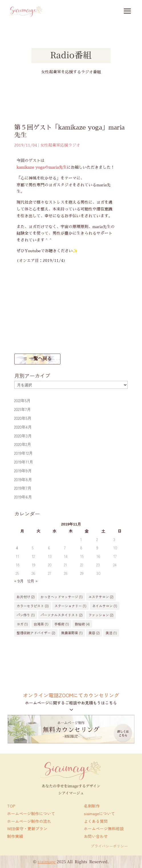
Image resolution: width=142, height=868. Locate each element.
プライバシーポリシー (109, 846)
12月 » (32, 581)
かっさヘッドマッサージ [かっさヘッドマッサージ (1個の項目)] (62, 597)
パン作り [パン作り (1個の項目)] (26, 615)
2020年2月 (23, 444)
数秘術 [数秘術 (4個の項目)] (82, 624)
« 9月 (19, 581)
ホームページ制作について (31, 813)
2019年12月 (24, 453)
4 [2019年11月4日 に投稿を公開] (17, 548)
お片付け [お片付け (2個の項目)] (26, 597)
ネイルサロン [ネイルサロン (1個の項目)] (105, 606)
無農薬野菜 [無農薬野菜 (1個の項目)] (72, 633)
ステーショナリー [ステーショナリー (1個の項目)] (70, 606)
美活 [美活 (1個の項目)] (111, 633)
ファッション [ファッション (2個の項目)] (101, 615)
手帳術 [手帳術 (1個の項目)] (62, 624)
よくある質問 (96, 821)
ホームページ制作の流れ (29, 821)
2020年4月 (23, 427)
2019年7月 (23, 488)
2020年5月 (23, 418)
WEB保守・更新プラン (27, 829)
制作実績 (15, 836)
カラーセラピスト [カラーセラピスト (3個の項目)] (33, 606)
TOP (11, 806)
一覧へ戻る (40, 359)
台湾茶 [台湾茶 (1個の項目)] (41, 624)
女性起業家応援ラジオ (60, 145)
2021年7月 (23, 409)
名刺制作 (92, 806)
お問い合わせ (96, 836)
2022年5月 (22, 400)
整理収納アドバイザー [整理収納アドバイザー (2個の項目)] (36, 633)
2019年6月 (23, 497)
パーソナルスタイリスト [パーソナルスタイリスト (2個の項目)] (62, 615)
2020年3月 (23, 436)
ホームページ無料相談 (104, 829)
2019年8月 (23, 479)
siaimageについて (99, 813)
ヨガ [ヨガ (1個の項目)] (22, 624)
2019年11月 (24, 462)
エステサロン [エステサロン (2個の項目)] (101, 597)
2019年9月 (23, 471)
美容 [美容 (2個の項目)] (94, 633)
